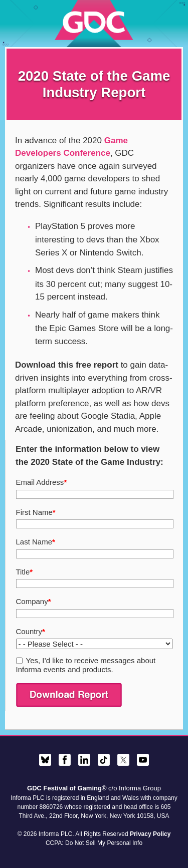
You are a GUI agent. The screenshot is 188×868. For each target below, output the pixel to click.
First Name (36, 512)
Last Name (36, 542)
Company (34, 601)
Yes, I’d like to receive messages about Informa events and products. (86, 665)
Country (31, 631)
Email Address (42, 482)
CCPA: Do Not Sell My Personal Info (94, 843)
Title (25, 572)
